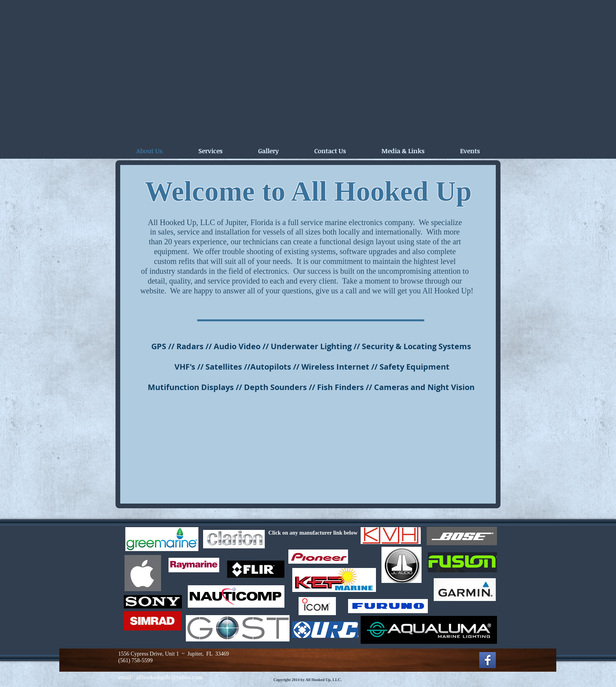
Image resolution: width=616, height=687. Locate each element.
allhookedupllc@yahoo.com (169, 677)
